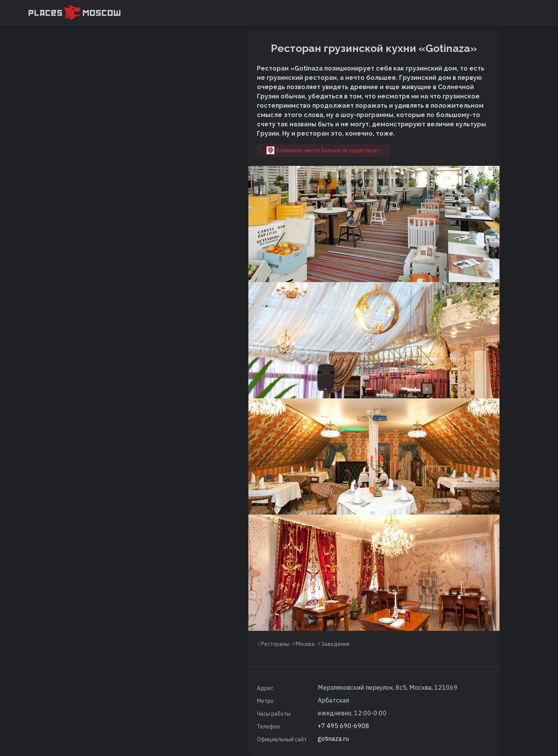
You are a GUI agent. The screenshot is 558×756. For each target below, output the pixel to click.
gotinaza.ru (333, 739)
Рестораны (275, 644)
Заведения (335, 644)
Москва (305, 644)
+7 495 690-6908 (344, 726)
